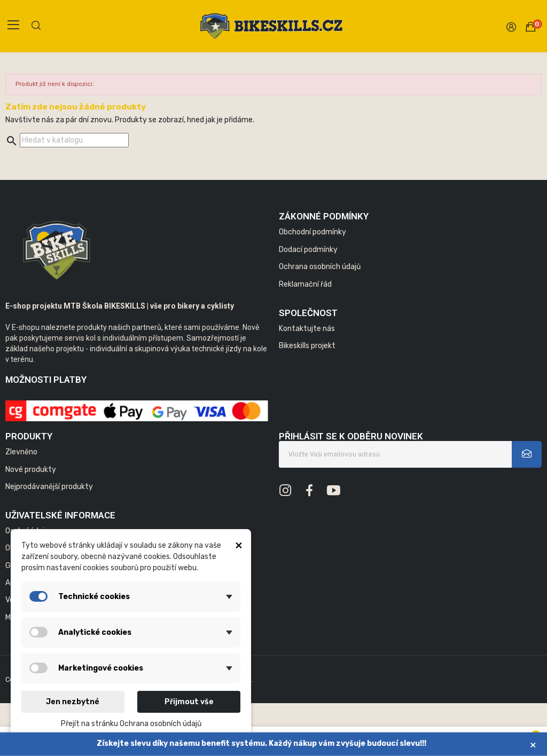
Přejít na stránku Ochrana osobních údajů (131, 724)
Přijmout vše (189, 702)
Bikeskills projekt (307, 346)
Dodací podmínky (308, 250)
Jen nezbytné (73, 702)
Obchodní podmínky (312, 232)
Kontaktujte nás (307, 329)
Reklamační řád (305, 284)
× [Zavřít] (533, 745)
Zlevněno (21, 452)
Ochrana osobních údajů (320, 267)
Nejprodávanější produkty (49, 487)
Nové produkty (31, 470)
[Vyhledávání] (74, 140)
